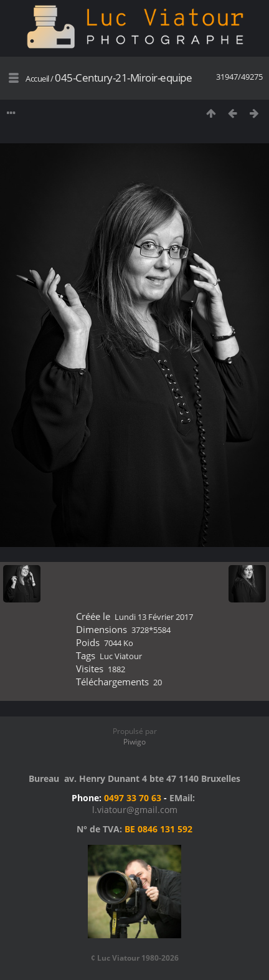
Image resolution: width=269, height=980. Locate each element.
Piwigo (134, 742)
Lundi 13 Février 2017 (154, 617)
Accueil (37, 78)
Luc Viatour (121, 656)
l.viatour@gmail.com (135, 810)
